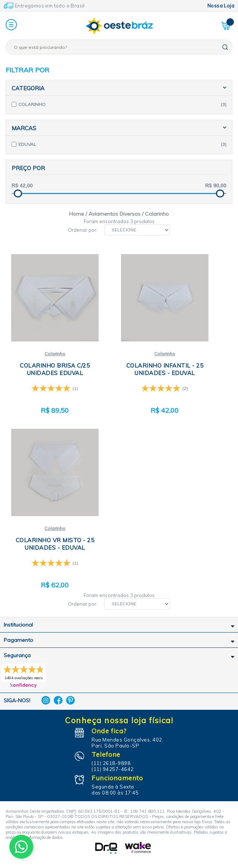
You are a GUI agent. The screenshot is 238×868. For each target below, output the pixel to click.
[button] (11, 25)
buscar (225, 47)
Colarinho (55, 354)
